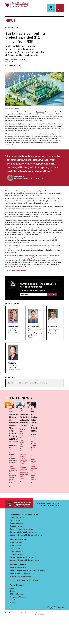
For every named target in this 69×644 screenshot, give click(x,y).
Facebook (48, 633)
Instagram (55, 633)
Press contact (21, 61)
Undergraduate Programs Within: (24, 540)
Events (13, 616)
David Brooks (40, 113)
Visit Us (13, 625)
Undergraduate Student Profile (48, 453)
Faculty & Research (17, 610)
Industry (11, 508)
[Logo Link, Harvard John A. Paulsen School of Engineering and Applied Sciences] (19, 5)
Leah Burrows (12, 61)
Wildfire (17, 454)
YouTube (59, 633)
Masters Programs (18, 590)
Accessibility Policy (50, 638)
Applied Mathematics (23, 505)
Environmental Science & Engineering (23, 558)
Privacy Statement (41, 640)
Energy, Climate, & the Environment (22, 555)
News (12, 613)
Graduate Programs (18, 565)
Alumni (13, 628)
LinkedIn (62, 633)
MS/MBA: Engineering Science (20, 602)
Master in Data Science (18, 593)
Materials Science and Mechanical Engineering (26, 560)
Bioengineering (15, 546)
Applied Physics (15, 571)
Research (12, 454)
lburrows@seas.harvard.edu (38, 385)
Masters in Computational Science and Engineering (27, 596)
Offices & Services (17, 619)
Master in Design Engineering (20, 599)
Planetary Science (22, 453)
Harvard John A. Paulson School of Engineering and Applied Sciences (19, 530)
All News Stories (12, 29)
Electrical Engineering (17, 552)
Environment (18, 449)
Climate (13, 272)
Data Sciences (13, 506)
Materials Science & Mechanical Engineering (49, 449)
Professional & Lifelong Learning (24, 606)
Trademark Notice (39, 638)
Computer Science (21, 272)
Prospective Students (18, 622)
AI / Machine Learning (15, 503)
